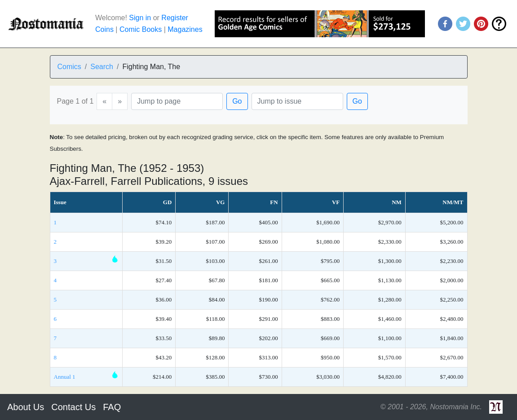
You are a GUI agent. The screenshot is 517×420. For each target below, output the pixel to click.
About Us (26, 407)
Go (237, 101)
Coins (104, 29)
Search (102, 67)
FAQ (112, 407)
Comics (69, 67)
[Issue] (297, 101)
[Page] (177, 101)
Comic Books (141, 29)
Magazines (185, 29)
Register (175, 18)
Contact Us (73, 407)
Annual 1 (65, 377)
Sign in (140, 18)
